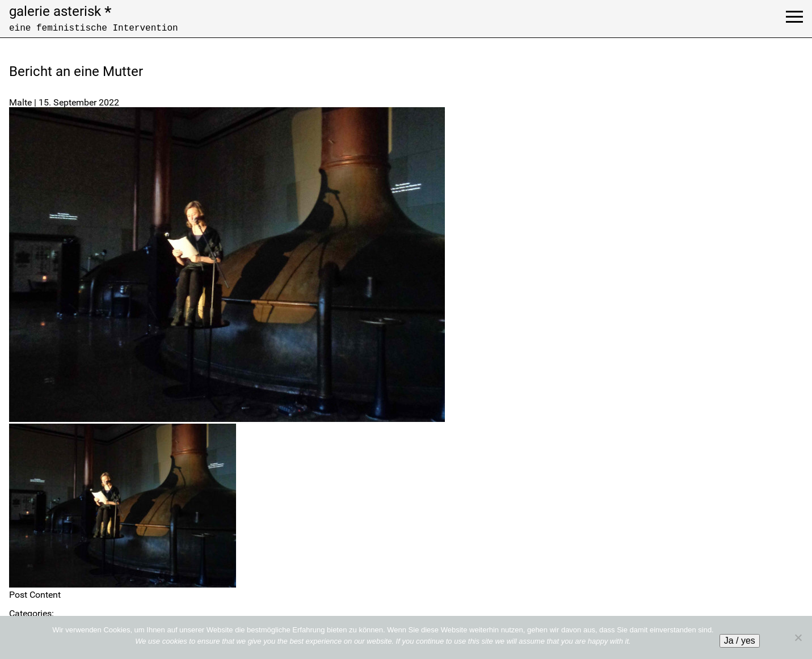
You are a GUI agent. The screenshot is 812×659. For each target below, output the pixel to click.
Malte (20, 102)
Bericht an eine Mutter (76, 71)
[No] (798, 637)
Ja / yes (740, 641)
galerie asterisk (60, 11)
